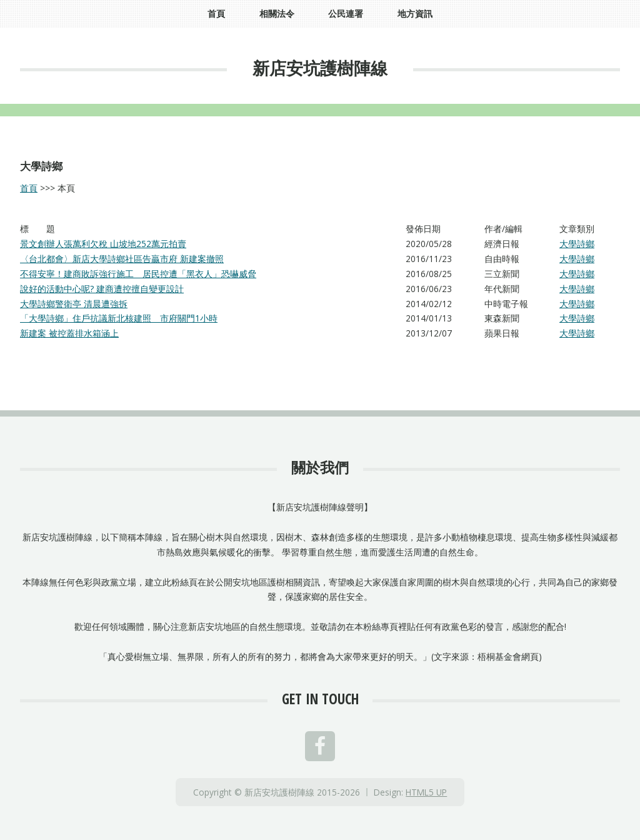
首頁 (29, 188)
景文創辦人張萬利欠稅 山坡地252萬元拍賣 (103, 244)
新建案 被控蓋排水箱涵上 (69, 333)
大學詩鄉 (577, 244)
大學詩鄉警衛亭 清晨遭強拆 (74, 304)
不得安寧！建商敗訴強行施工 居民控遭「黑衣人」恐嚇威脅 (138, 274)
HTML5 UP (426, 792)
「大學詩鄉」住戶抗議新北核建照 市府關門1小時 (119, 318)
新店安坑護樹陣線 (320, 68)
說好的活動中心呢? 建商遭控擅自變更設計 (102, 289)
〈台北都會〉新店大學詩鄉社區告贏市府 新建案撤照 (122, 259)
